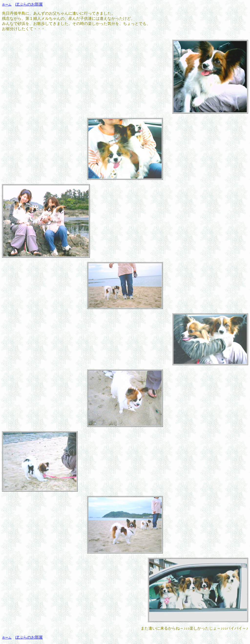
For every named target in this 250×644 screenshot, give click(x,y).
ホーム (7, 5)
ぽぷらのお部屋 (29, 4)
